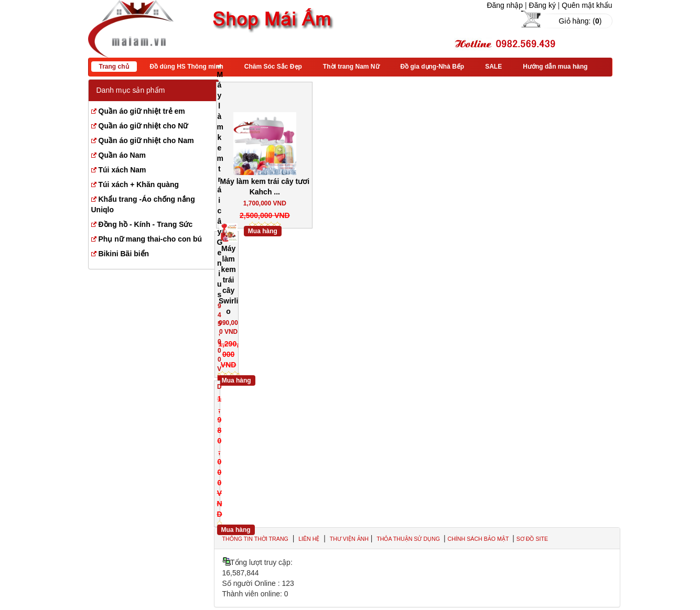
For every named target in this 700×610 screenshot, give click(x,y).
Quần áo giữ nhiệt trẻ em (142, 111)
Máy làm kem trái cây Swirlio (228, 280)
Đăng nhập (505, 5)
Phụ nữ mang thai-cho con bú (150, 239)
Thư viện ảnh (349, 539)
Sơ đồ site (532, 539)
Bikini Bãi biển (124, 254)
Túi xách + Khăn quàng (139, 184)
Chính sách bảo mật (479, 539)
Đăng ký (542, 5)
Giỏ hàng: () (580, 21)
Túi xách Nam (122, 170)
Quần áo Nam (122, 155)
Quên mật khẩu (587, 5)
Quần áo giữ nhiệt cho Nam (146, 140)
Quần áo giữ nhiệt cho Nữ (143, 126)
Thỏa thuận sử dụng (409, 539)
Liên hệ (309, 539)
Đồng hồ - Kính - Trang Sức (146, 224)
